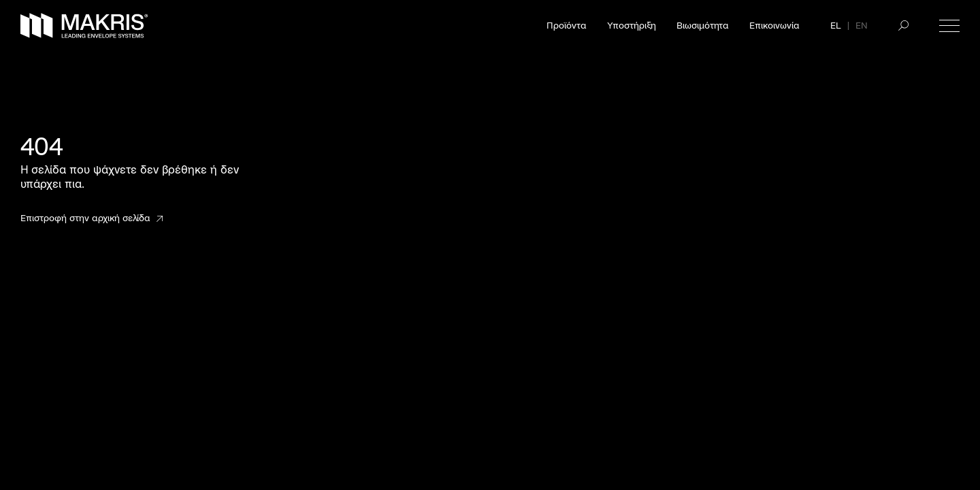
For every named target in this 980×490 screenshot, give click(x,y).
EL (836, 26)
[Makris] (84, 26)
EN (862, 26)
